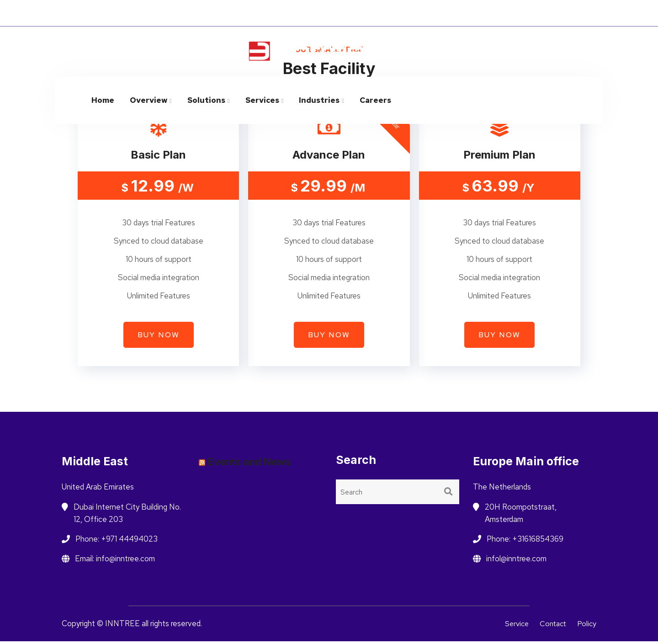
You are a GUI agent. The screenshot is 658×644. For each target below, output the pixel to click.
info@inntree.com (564, 47)
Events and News (249, 465)
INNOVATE (179, 13)
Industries (319, 100)
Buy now (159, 338)
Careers (375, 100)
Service (513, 627)
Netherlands (503, 13)
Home (103, 100)
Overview (149, 100)
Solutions (206, 100)
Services (262, 100)
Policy (586, 627)
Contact (551, 627)
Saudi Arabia (563, 13)
